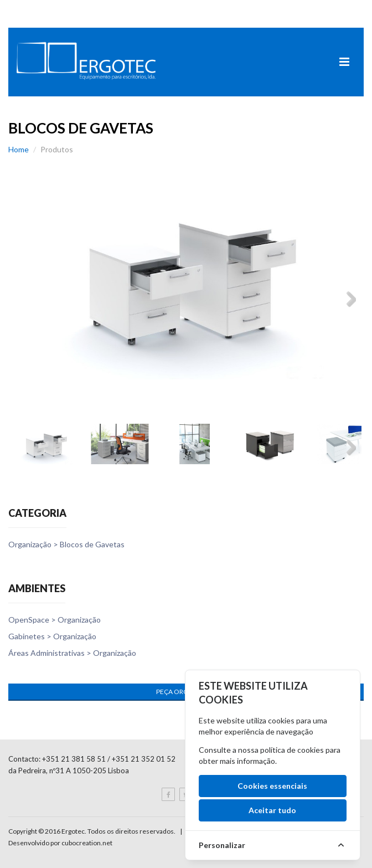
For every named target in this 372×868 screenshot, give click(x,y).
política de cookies (292, 750)
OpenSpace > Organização (55, 620)
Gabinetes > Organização (52, 636)
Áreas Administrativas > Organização (72, 653)
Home (19, 149)
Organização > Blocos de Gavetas (66, 544)
